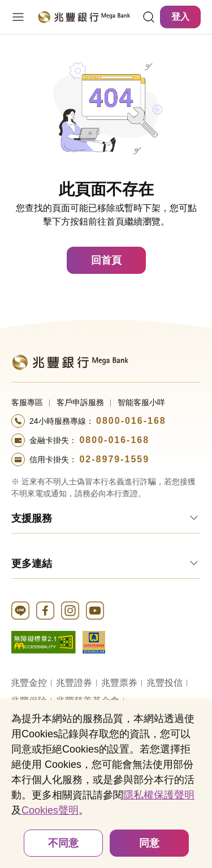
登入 (180, 17)
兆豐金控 (29, 683)
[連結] (149, 17)
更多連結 (32, 564)
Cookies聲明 (50, 810)
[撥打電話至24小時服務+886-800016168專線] (106, 421)
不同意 (63, 843)
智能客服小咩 (141, 402)
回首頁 (106, 260)
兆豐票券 (119, 683)
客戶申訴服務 (80, 402)
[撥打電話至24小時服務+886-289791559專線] (106, 459)
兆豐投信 (165, 683)
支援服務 (32, 518)
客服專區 (27, 402)
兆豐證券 (74, 683)
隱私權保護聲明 (159, 795)
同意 (149, 843)
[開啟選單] (18, 17)
